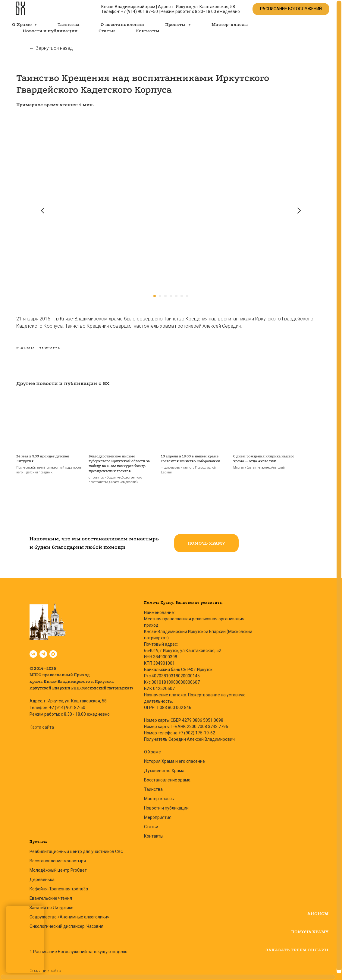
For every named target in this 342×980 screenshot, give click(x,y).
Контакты (148, 31)
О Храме (152, 749)
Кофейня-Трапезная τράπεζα (59, 886)
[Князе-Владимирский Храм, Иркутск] (33, 651)
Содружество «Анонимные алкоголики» (69, 914)
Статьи (107, 31)
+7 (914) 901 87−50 (139, 11)
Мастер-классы (230, 24)
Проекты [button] (176, 24)
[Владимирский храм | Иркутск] (43, 651)
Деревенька (42, 877)
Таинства (69, 24)
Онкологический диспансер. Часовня (66, 923)
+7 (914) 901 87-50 (67, 705)
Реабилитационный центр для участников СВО (77, 848)
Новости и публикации (50, 31)
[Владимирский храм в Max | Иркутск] (53, 651)
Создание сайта (45, 968)
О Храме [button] (22, 24)
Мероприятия (158, 814)
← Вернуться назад (51, 48)
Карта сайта (42, 724)
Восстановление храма (167, 777)
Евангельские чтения (51, 895)
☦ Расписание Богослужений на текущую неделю (78, 949)
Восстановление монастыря (58, 858)
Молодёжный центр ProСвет (58, 867)
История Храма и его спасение (174, 758)
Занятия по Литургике (52, 905)
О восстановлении (122, 24)
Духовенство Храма (164, 768)
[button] (206, 540)
